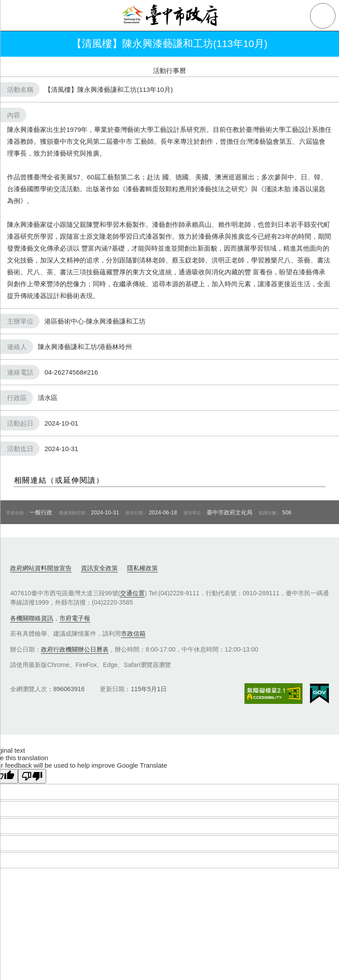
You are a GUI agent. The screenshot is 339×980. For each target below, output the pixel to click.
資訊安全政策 (99, 568)
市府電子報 (75, 618)
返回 (18, 44)
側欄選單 (16, 16)
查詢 (323, 16)
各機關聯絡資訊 (32, 618)
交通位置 (132, 593)
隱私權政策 (142, 568)
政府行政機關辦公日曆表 (75, 649)
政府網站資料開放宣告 (41, 568)
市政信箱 (133, 634)
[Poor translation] (32, 776)
